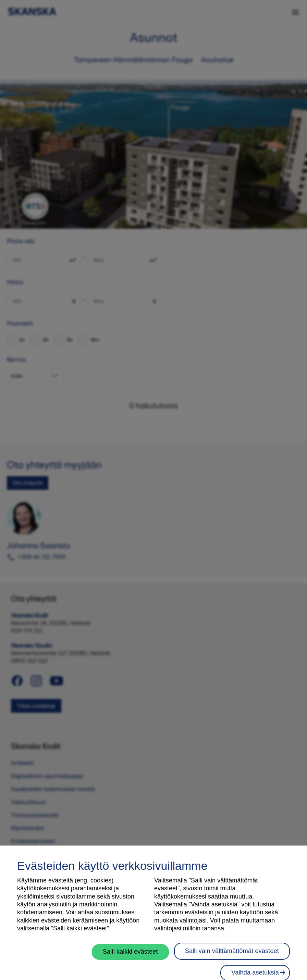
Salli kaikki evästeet (130, 961)
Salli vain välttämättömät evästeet (232, 960)
